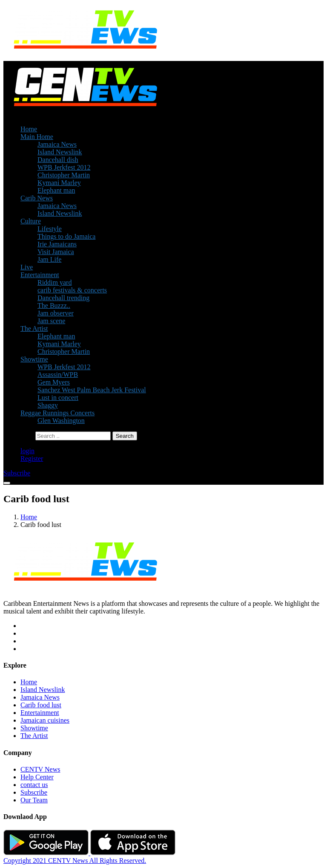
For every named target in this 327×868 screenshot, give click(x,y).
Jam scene (51, 321)
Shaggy (48, 405)
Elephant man (56, 190)
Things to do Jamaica (66, 236)
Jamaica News (57, 144)
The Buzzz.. (54, 305)
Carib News (37, 198)
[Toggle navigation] (7, 483)
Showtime (34, 359)
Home (29, 129)
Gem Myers (54, 382)
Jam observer (56, 313)
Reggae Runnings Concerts (57, 413)
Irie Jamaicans (57, 244)
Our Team (34, 800)
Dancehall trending (63, 298)
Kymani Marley (59, 183)
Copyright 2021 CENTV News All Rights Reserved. (75, 861)
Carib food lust (41, 705)
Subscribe (34, 792)
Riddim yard (54, 282)
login (27, 451)
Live (27, 267)
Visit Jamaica (56, 252)
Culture (31, 221)
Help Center (37, 777)
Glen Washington (61, 421)
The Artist (34, 328)
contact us (34, 785)
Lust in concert (58, 398)
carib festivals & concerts (72, 290)
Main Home (37, 137)
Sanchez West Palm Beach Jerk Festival (92, 390)
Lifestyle (50, 229)
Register (32, 459)
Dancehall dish (58, 160)
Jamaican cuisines (45, 720)
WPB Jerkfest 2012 (64, 167)
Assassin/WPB (58, 375)
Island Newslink (60, 152)
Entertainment (40, 275)
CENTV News (40, 769)
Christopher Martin (64, 175)
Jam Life (49, 259)
